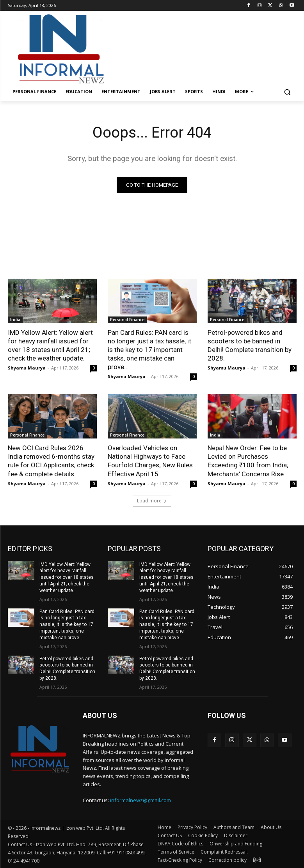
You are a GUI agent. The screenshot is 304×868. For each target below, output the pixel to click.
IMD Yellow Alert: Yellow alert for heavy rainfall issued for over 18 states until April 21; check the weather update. (50, 345)
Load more (152, 501)
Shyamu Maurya (27, 368)
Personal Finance (127, 320)
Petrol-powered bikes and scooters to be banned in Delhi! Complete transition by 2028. (250, 345)
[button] (287, 92)
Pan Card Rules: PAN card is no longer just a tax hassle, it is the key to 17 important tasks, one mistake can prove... (149, 350)
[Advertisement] (205, 48)
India (15, 320)
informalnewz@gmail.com (140, 800)
